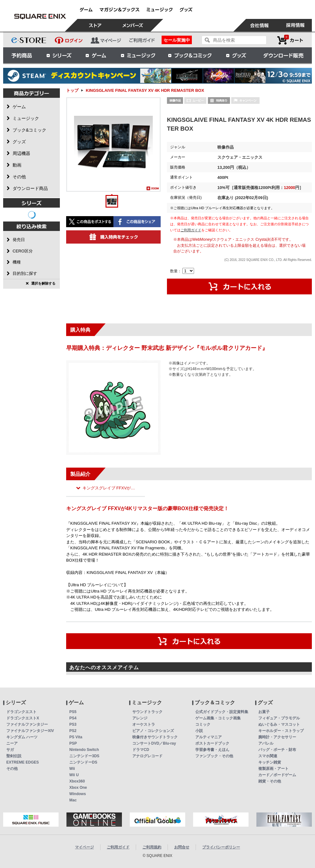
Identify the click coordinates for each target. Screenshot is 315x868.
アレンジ (140, 718)
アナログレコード (147, 756)
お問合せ (182, 847)
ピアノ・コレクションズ (153, 731)
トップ (72, 90)
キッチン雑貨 (270, 762)
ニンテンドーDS (83, 762)
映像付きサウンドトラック (155, 737)
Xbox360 (77, 781)
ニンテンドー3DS (84, 756)
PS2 (73, 731)
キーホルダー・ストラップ (281, 731)
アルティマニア (209, 737)
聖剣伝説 (14, 756)
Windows (78, 794)
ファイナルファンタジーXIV (30, 731)
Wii (72, 769)
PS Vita (76, 737)
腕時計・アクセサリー (277, 737)
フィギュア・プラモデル (279, 718)
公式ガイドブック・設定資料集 (222, 712)
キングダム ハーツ (22, 737)
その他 (12, 769)
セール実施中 (177, 40)
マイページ (84, 847)
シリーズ (59, 55)
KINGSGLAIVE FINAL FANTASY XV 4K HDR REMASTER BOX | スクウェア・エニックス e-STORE (40, 16)
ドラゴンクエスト (21, 712)
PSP (73, 743)
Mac (73, 800)
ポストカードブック (212, 743)
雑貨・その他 (270, 781)
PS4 (73, 718)
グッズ (237, 55)
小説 (199, 731)
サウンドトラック (147, 712)
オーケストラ (144, 724)
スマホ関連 (268, 756)
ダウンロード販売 (283, 55)
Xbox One (78, 788)
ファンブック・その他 (214, 756)
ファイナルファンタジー (27, 724)
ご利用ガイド (191, 230)
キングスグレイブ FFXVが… (109, 488)
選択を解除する (43, 283)
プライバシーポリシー (221, 847)
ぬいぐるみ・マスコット (279, 724)
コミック (203, 724)
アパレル (266, 743)
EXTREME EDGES (23, 762)
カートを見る (290, 40)
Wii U (74, 775)
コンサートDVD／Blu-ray (154, 743)
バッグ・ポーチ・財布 (277, 750)
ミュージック (138, 55)
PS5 (73, 712)
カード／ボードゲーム (277, 775)
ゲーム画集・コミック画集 (218, 718)
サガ (10, 750)
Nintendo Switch (84, 750)
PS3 (73, 724)
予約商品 (22, 55)
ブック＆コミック (190, 55)
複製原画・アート (273, 769)
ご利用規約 (152, 847)
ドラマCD (141, 750)
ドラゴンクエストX (23, 718)
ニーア (12, 743)
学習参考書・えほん (212, 750)
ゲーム (96, 55)
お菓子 (264, 712)
